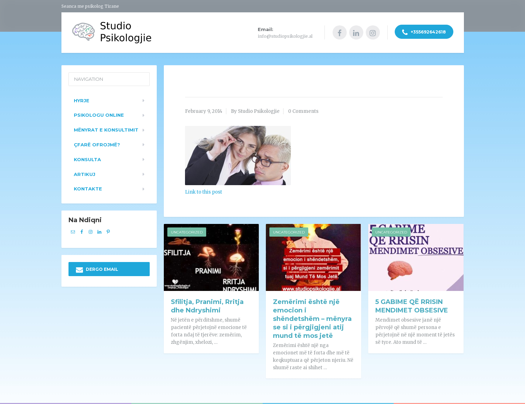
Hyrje (82, 99)
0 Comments (303, 110)
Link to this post (204, 191)
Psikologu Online (99, 114)
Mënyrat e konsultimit (106, 129)
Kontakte (88, 188)
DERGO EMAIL (97, 269)
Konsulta (87, 158)
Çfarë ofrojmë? (97, 144)
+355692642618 (424, 33)
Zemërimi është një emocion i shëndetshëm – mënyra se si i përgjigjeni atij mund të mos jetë (312, 318)
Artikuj (85, 173)
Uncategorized (187, 232)
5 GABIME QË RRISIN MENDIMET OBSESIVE (412, 305)
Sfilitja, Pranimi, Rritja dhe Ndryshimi (207, 305)
